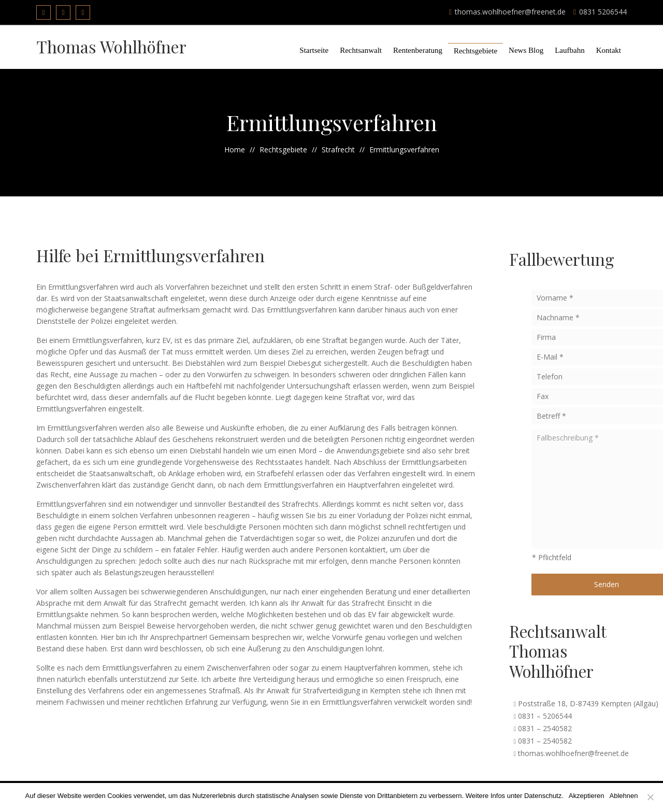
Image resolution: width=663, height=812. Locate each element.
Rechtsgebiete (475, 51)
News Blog (526, 50)
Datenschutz (543, 796)
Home (235, 149)
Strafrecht (338, 149)
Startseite (314, 50)
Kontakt (609, 50)
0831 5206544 (600, 12)
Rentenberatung (418, 50)
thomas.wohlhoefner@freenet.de (507, 12)
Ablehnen (624, 796)
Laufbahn (570, 50)
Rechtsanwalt (361, 50)
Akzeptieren (587, 796)
